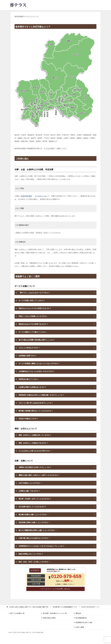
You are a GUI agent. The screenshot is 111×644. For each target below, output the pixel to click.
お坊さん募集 (80, 627)
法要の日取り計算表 (49, 618)
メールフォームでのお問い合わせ (56, 589)
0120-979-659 (75, 4)
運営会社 (78, 613)
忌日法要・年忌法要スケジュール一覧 (55, 613)
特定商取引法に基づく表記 (84, 622)
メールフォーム (41, 196)
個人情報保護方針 (81, 618)
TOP (29, 607)
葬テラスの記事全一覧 (17, 613)
